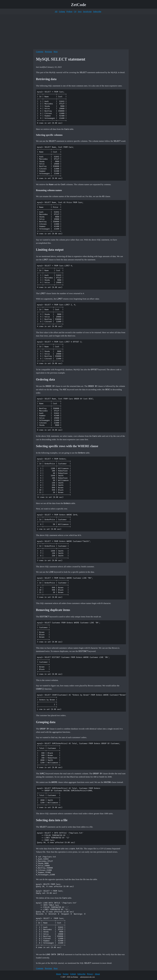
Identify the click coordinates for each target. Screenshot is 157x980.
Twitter (66, 974)
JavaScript (87, 11)
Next (56, 52)
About (97, 974)
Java (80, 11)
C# (75, 11)
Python (69, 11)
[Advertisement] (78, 32)
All (56, 11)
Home (59, 974)
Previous (48, 52)
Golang (62, 11)
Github (73, 974)
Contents (40, 52)
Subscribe (97, 11)
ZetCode (79, 5)
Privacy (90, 974)
